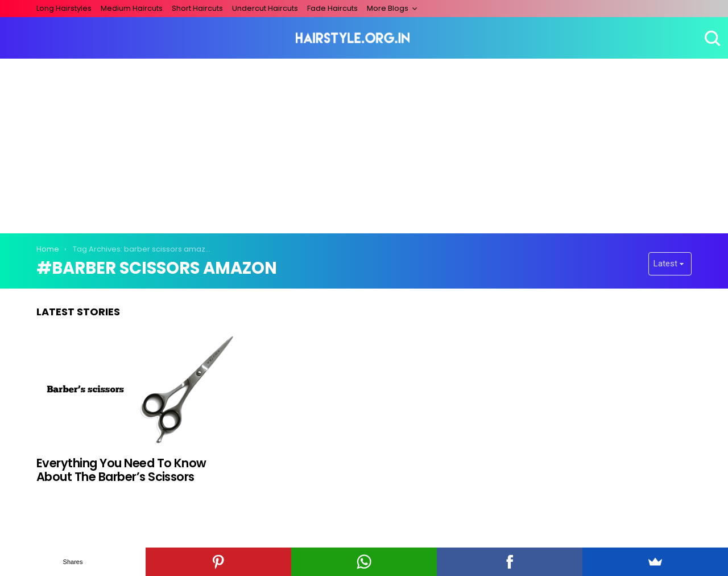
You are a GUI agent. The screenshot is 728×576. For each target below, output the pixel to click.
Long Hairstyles (64, 8)
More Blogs (388, 8)
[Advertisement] (364, 144)
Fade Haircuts (332, 8)
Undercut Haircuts (265, 8)
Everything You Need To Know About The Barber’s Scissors (121, 470)
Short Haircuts (197, 8)
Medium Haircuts (132, 8)
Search (711, 38)
